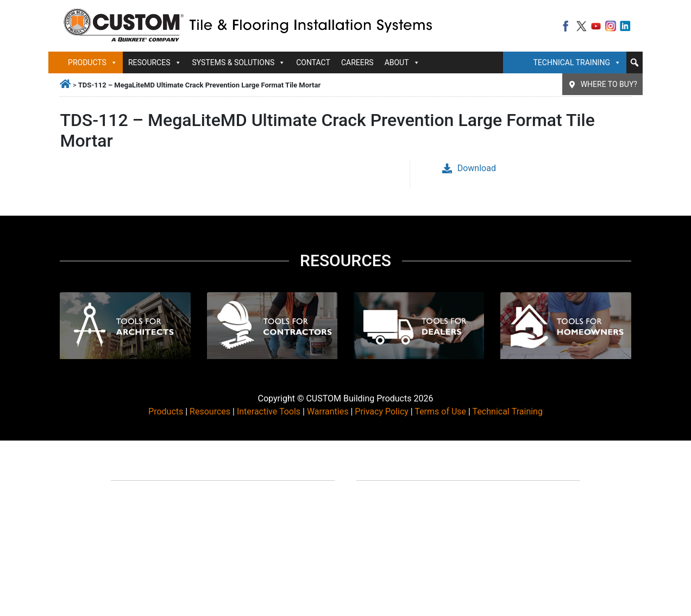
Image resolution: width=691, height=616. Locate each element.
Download (469, 168)
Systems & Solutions (239, 62)
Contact (313, 62)
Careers (357, 62)
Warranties (328, 411)
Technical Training (577, 62)
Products (93, 62)
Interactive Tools (269, 411)
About (402, 62)
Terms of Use (440, 411)
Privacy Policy (382, 411)
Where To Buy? (609, 84)
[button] (635, 62)
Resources (155, 62)
